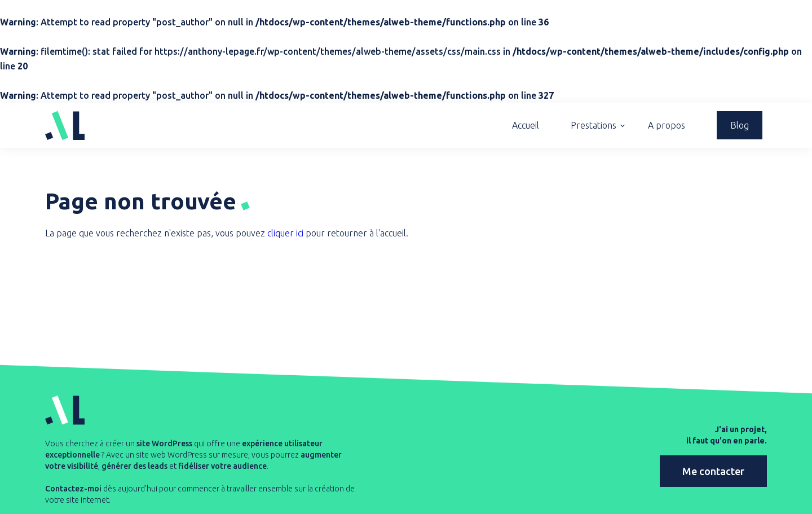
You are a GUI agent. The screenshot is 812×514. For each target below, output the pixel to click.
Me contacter (713, 471)
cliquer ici (285, 233)
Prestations (593, 125)
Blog (740, 125)
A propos (667, 125)
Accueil (526, 125)
